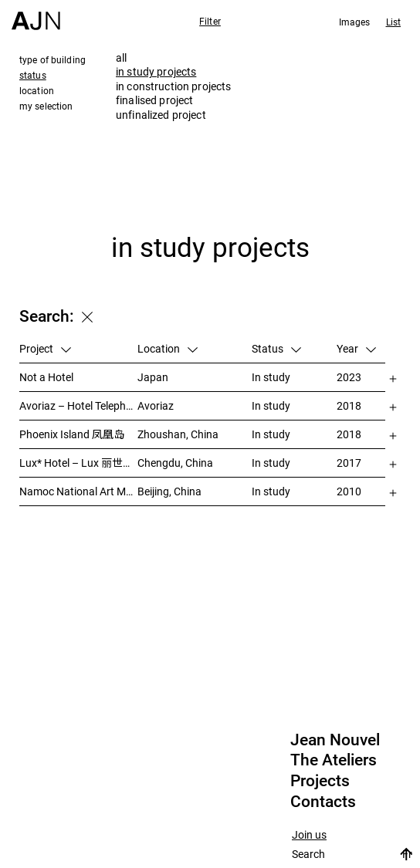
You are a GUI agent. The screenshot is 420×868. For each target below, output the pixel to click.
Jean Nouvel (335, 740)
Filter (210, 21)
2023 (349, 377)
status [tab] (33, 75)
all (121, 57)
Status (276, 348)
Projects (320, 781)
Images (355, 22)
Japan (153, 377)
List (393, 22)
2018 (349, 405)
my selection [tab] (46, 106)
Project (45, 348)
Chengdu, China (175, 463)
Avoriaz (156, 405)
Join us (309, 835)
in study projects (156, 71)
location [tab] (37, 90)
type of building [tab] (52, 59)
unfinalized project (161, 115)
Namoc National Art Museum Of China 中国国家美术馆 (78, 491)
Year (356, 348)
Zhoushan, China (178, 434)
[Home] (36, 15)
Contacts (323, 802)
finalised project (154, 100)
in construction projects (173, 86)
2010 (349, 491)
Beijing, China (169, 491)
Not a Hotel (46, 377)
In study (271, 377)
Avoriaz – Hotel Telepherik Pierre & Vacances (78, 405)
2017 (349, 463)
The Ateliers (334, 760)
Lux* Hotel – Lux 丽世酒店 (78, 463)
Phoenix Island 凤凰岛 (72, 434)
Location (168, 348)
